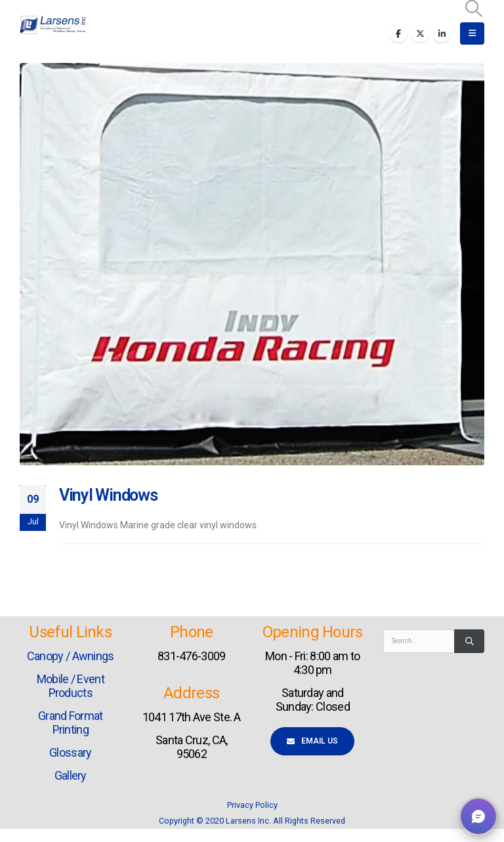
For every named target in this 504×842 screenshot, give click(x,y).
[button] (474, 9)
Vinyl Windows (108, 495)
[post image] (252, 264)
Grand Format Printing (71, 723)
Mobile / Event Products (71, 686)
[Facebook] (398, 33)
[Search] (469, 641)
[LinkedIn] (442, 33)
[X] (420, 33)
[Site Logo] (52, 25)
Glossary (70, 752)
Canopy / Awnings (71, 656)
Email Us (312, 741)
